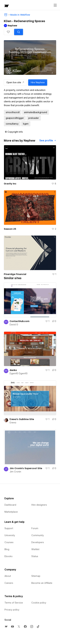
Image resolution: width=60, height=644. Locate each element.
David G (14, 325)
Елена (13, 423)
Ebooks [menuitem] (8, 556)
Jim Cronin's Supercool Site (26, 468)
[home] (6, 6)
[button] (8, 32)
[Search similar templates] (19, 32)
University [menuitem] (10, 535)
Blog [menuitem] (7, 549)
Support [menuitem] (9, 528)
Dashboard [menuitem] (10, 505)
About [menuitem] (8, 576)
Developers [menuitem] (38, 542)
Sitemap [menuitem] (36, 576)
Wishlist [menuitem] (35, 549)
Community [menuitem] (38, 535)
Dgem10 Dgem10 (19, 373)
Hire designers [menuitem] (39, 505)
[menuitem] (6, 627)
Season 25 (10, 229)
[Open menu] (55, 5)
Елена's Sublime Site (22, 419)
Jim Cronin (15, 472)
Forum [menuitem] (35, 528)
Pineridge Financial (15, 274)
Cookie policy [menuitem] (39, 603)
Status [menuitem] (35, 556)
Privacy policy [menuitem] (12, 610)
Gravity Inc (10, 184)
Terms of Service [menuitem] (14, 603)
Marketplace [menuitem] (11, 512)
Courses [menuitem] (9, 542)
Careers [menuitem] (9, 583)
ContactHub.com (20, 321)
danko (13, 370)
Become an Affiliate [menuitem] (42, 583)
